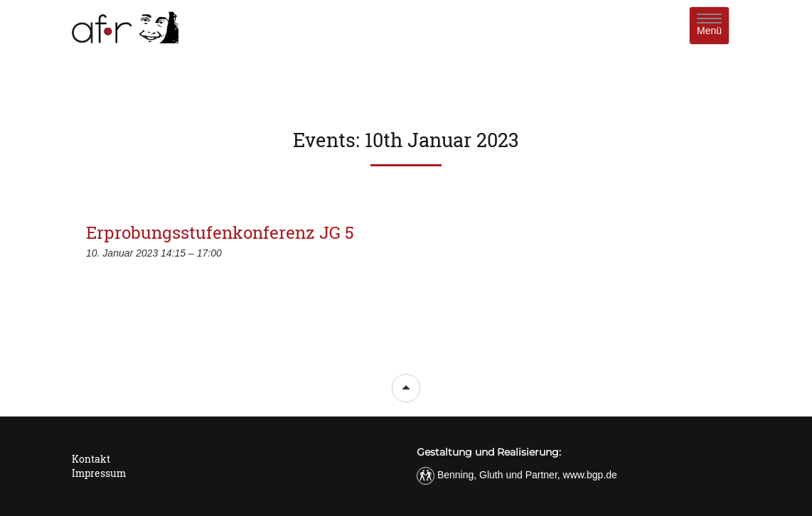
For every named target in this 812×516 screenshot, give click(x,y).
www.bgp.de (590, 475)
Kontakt (91, 459)
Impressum (99, 473)
